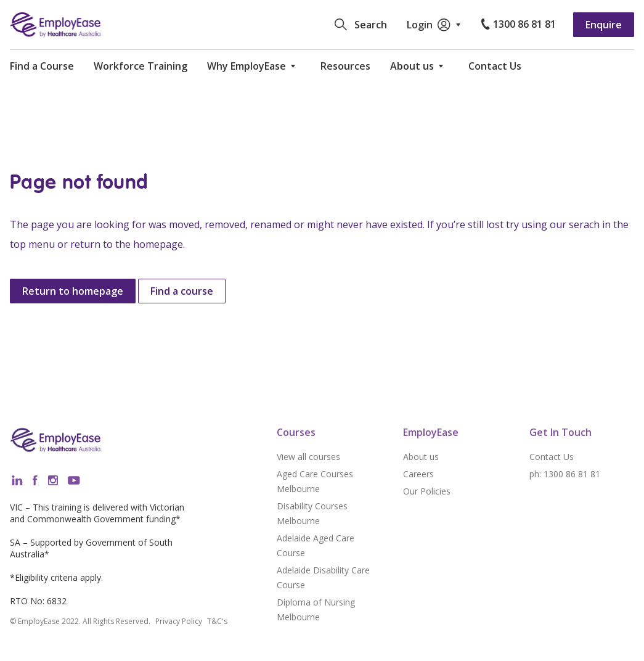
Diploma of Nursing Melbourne (316, 610)
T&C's (217, 622)
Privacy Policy (179, 622)
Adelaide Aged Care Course (316, 545)
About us (421, 457)
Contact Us (552, 457)
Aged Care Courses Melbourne (315, 481)
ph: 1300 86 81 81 (565, 474)
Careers (418, 474)
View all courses (308, 457)
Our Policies (427, 491)
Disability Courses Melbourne (312, 513)
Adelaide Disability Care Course (323, 577)
